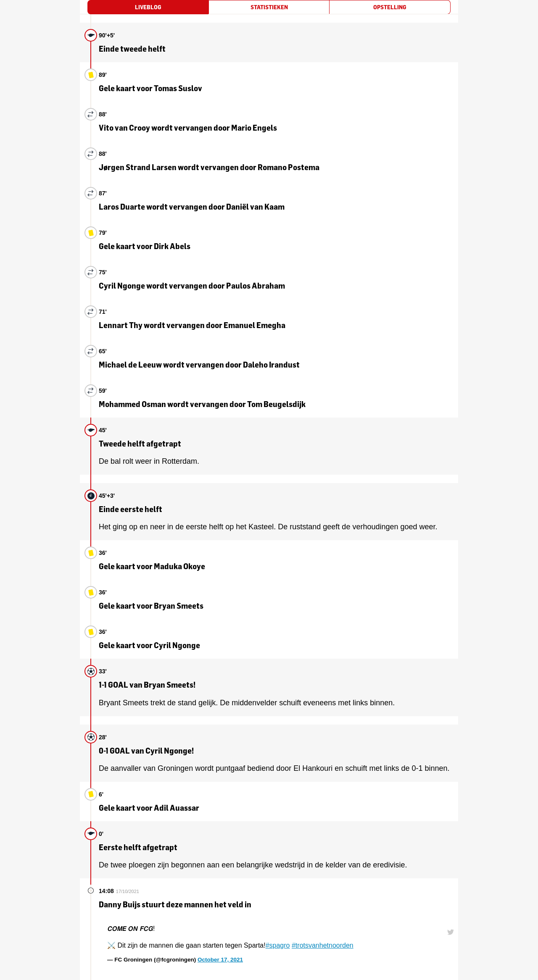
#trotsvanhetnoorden (323, 945)
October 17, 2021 (220, 960)
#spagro (278, 945)
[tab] (148, 7)
